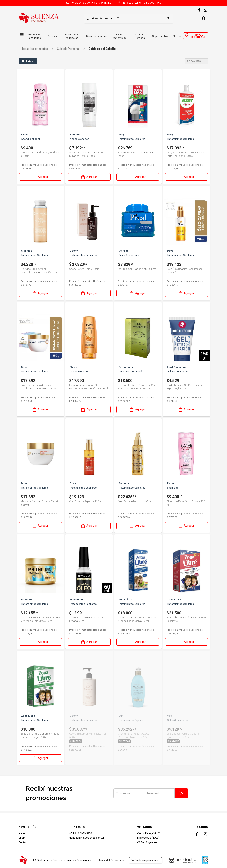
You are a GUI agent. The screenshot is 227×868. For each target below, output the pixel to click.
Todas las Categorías (34, 36)
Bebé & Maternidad (120, 36)
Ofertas (177, 36)
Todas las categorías (35, 49)
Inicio (22, 833)
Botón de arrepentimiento (146, 860)
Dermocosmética (97, 36)
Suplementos (160, 36)
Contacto (24, 842)
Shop (22, 838)
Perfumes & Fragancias (72, 36)
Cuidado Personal (140, 36)
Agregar (40, 177)
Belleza (52, 36)
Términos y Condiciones (77, 860)
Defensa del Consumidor (110, 860)
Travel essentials (198, 36)
